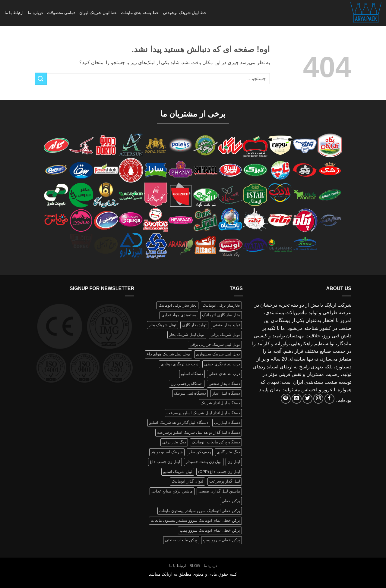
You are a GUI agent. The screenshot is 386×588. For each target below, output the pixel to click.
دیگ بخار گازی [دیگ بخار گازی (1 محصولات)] (228, 452)
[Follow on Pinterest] (286, 399)
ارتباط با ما (14, 13)
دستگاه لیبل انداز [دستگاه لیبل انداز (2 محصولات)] (226, 393)
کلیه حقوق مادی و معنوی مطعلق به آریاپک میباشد (193, 574)
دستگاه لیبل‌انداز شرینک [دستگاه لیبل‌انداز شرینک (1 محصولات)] (220, 403)
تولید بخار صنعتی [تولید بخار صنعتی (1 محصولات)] (226, 325)
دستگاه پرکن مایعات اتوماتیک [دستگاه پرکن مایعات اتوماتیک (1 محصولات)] (216, 442)
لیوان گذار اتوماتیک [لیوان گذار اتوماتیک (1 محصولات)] (187, 481)
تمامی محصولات (61, 13)
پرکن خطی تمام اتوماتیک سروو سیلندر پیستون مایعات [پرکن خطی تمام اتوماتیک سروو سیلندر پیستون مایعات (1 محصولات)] (195, 520)
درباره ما (35, 13)
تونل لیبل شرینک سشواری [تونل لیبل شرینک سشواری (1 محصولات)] (218, 354)
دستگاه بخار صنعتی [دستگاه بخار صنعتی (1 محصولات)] (224, 384)
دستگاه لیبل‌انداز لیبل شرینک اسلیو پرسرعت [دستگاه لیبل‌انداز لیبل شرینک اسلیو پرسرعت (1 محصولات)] (203, 413)
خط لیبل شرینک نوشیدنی (185, 13)
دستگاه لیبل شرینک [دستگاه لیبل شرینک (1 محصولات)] (190, 393)
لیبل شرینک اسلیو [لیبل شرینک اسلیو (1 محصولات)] (178, 472)
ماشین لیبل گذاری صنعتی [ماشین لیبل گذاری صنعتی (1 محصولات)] (219, 491)
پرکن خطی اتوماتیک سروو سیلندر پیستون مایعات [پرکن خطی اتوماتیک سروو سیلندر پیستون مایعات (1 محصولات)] (200, 511)
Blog (195, 566)
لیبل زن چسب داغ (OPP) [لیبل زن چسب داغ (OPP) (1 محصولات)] (219, 472)
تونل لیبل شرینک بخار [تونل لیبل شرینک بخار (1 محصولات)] (187, 335)
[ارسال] (41, 78)
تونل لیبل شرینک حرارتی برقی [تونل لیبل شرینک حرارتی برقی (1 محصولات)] (215, 344)
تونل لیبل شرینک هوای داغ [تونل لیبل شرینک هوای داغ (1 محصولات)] (168, 354)
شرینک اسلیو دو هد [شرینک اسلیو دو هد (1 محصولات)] (167, 452)
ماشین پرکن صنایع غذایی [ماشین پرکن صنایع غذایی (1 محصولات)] (172, 491)
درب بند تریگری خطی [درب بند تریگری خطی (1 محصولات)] (222, 364)
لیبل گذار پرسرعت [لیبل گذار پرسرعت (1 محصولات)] (225, 481)
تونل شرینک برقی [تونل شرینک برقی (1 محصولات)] (225, 335)
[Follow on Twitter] (307, 399)
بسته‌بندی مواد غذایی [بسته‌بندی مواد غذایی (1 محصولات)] (179, 315)
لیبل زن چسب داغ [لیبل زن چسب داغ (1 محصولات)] (165, 462)
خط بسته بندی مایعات (140, 13)
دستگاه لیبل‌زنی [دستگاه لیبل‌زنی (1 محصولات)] (227, 422)
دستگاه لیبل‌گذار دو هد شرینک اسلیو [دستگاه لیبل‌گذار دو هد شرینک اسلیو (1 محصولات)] (179, 422)
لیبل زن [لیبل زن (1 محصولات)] (234, 462)
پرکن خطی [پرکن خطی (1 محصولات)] (231, 501)
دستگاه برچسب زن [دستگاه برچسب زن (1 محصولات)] (187, 384)
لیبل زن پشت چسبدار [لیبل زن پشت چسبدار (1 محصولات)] (204, 462)
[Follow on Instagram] (318, 399)
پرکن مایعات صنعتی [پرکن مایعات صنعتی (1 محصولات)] (181, 540)
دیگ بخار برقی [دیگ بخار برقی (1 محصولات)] (174, 442)
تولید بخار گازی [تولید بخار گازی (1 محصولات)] (194, 325)
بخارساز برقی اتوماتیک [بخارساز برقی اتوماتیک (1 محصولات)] (221, 305)
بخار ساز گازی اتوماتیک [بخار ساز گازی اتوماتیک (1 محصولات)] (221, 315)
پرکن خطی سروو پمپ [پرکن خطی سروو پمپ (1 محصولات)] (221, 540)
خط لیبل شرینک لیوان (98, 13)
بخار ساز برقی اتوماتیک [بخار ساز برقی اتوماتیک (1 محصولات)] (178, 305)
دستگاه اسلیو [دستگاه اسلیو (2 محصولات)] (192, 374)
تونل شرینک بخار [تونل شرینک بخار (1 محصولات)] (163, 325)
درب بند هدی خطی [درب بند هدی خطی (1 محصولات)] (224, 374)
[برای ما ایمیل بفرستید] (297, 399)
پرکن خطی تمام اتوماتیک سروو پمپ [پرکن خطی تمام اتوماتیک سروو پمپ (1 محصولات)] (210, 530)
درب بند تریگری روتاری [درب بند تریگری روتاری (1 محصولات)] (180, 364)
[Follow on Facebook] (329, 399)
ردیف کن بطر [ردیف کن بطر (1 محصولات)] (200, 452)
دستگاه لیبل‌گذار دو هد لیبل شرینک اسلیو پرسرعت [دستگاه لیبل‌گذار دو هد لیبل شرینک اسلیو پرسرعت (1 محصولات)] (199, 432)
